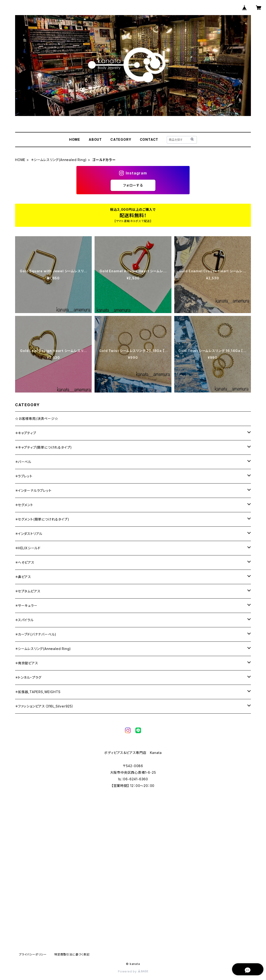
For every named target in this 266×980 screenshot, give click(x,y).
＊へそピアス (25, 562)
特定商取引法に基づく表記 (72, 954)
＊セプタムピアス (28, 591)
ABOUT (95, 139)
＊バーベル (23, 462)
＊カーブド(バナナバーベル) (36, 634)
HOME (75, 139)
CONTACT (149, 139)
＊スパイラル (24, 620)
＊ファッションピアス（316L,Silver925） (44, 706)
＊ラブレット (24, 476)
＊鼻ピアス (23, 577)
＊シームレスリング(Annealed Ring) (59, 160)
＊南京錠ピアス (27, 663)
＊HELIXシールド (28, 548)
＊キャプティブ (26, 433)
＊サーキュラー (26, 606)
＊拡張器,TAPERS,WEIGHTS (38, 692)
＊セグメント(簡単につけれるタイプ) (42, 519)
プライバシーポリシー (33, 954)
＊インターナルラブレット (33, 490)
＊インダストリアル (29, 534)
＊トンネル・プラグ (28, 677)
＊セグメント (24, 505)
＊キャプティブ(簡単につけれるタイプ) (44, 447)
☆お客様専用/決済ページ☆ (37, 419)
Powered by (133, 971)
